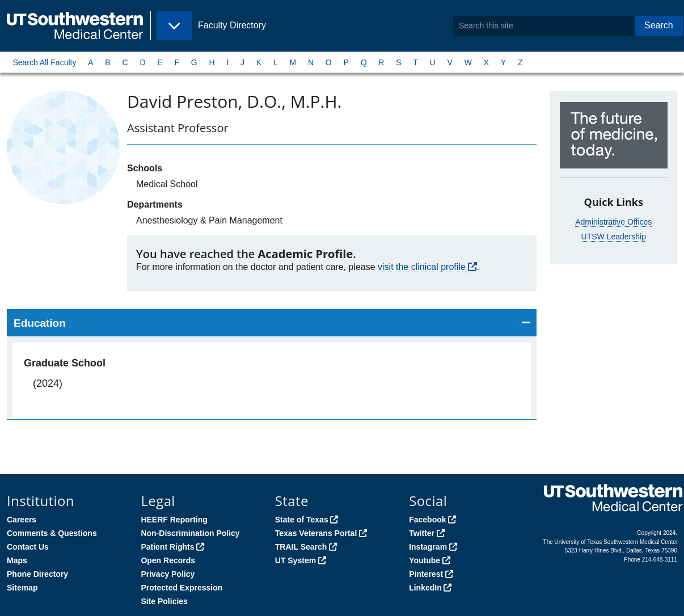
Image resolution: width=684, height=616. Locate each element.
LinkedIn (425, 588)
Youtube (425, 560)
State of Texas (302, 520)
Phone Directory (37, 574)
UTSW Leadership (614, 237)
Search (659, 25)
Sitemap (22, 588)
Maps (17, 560)
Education (40, 323)
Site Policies (164, 601)
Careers (22, 520)
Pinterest (426, 574)
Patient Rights (167, 547)
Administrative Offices (613, 222)
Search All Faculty (44, 62)
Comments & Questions (52, 533)
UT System (295, 560)
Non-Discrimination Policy (190, 533)
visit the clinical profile (422, 267)
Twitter (422, 533)
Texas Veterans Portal (316, 533)
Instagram (428, 547)
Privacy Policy (168, 574)
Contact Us (28, 547)
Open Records (168, 560)
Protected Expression (181, 588)
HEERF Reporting (174, 520)
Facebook (427, 520)
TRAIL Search (301, 547)
